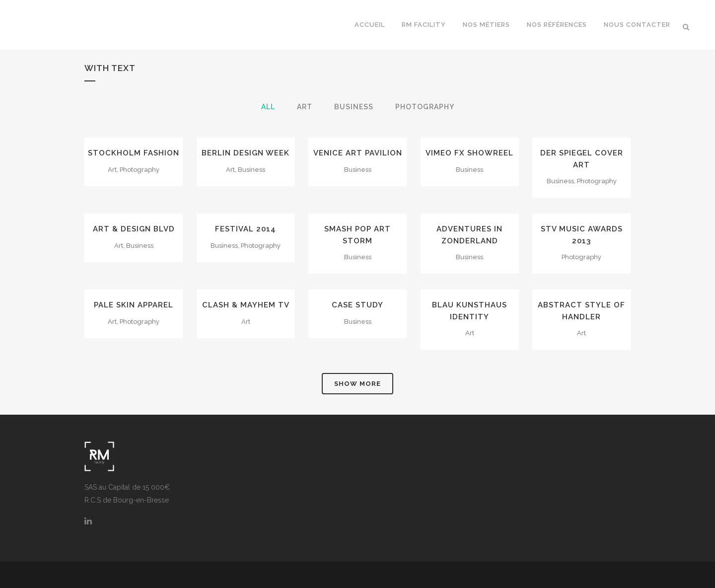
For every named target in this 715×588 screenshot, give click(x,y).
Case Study (357, 305)
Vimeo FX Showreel (469, 153)
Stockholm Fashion (134, 153)
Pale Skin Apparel (134, 305)
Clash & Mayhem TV (246, 305)
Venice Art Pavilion (358, 153)
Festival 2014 (246, 229)
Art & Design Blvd (134, 229)
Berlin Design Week (246, 153)
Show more (357, 384)
